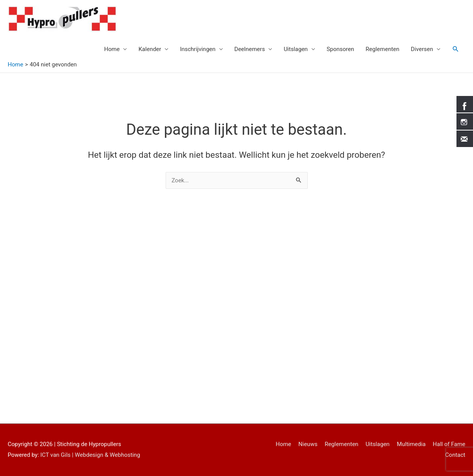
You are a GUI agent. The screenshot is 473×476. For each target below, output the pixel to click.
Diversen (422, 49)
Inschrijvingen (197, 49)
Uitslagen (296, 49)
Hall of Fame (449, 444)
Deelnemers (250, 49)
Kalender (150, 49)
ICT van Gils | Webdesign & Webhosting (90, 455)
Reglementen (383, 49)
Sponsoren (340, 49)
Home (112, 49)
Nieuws (308, 444)
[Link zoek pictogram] (456, 49)
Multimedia (411, 444)
